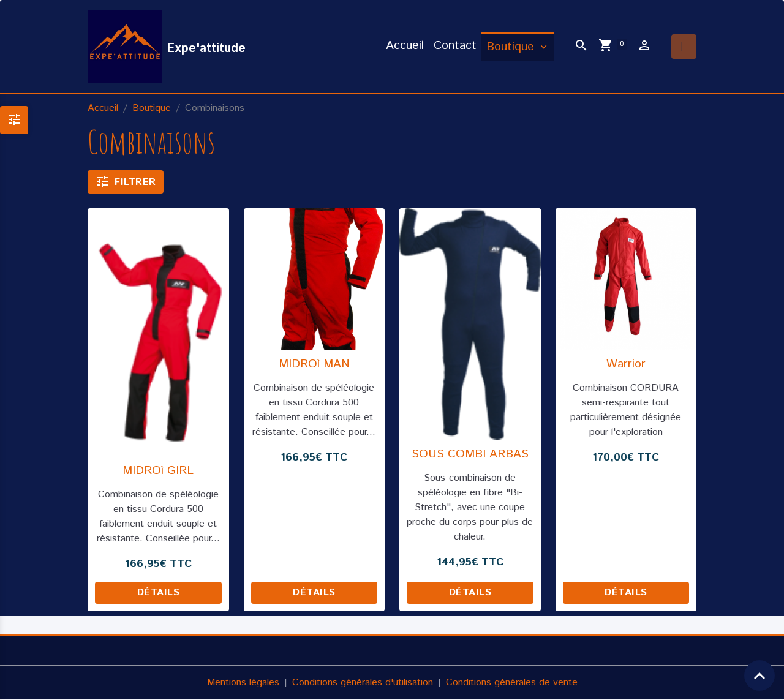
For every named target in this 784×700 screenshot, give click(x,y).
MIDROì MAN (314, 364)
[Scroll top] (759, 676)
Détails (159, 593)
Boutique (512, 47)
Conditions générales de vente (512, 683)
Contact (455, 46)
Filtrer (126, 182)
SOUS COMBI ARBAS (470, 454)
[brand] (167, 47)
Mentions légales (243, 683)
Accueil (405, 46)
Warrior (626, 364)
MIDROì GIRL (158, 471)
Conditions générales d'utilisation (363, 683)
